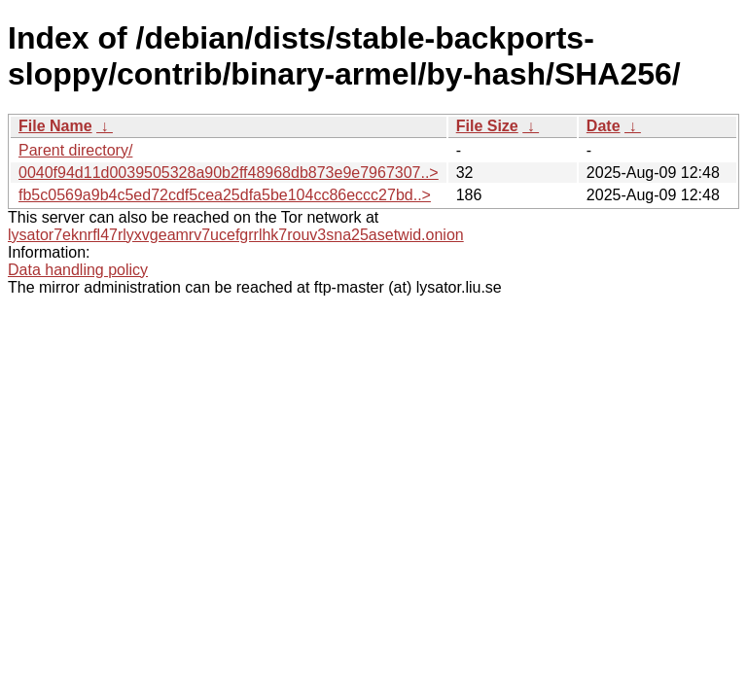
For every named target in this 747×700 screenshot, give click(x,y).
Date (604, 126)
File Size (487, 126)
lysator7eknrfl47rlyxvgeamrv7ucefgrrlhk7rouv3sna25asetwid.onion (236, 235)
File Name (55, 126)
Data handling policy (78, 270)
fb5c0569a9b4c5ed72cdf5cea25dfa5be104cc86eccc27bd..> (225, 195)
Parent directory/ (75, 150)
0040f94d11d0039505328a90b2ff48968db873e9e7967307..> (229, 173)
